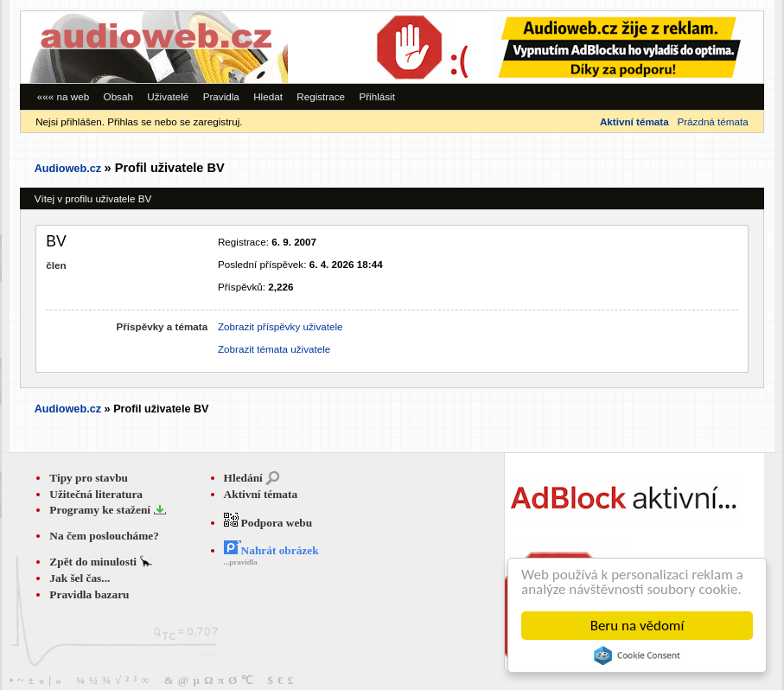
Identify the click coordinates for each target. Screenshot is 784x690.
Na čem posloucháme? (104, 536)
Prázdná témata (712, 121)
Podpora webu (268, 523)
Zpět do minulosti (94, 562)
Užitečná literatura (96, 494)
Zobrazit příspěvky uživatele (280, 326)
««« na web (63, 96)
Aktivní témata (261, 494)
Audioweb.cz (68, 169)
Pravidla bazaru (89, 594)
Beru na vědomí (637, 626)
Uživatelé (168, 96)
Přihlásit (377, 96)
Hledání (243, 478)
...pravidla (241, 562)
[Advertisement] (526, 47)
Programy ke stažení (101, 510)
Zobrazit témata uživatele (274, 349)
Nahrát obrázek (271, 550)
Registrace (321, 96)
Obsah (118, 96)
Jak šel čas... (80, 578)
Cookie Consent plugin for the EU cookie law (637, 655)
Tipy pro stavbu (89, 478)
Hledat (268, 96)
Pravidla (221, 96)
